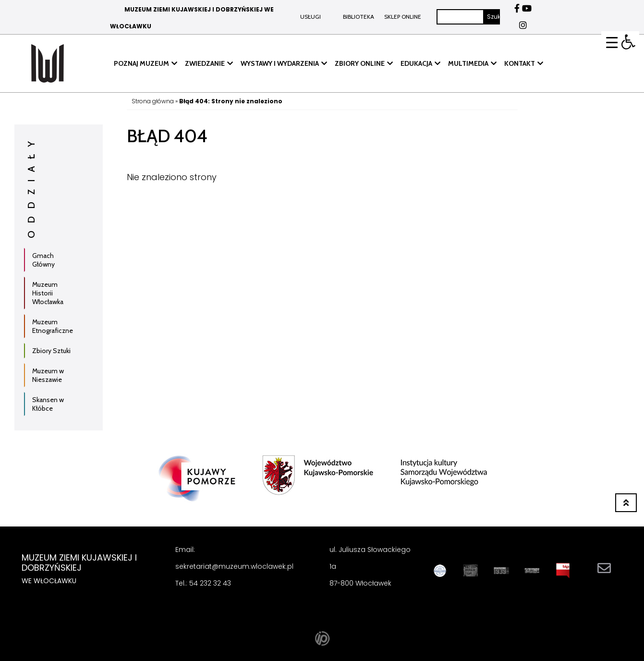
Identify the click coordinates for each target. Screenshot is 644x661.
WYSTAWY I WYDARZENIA (280, 63)
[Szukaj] (460, 17)
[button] (628, 42)
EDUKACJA (416, 63)
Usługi (310, 17)
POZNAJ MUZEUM (141, 63)
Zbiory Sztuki (51, 351)
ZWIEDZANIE (205, 63)
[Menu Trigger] (612, 42)
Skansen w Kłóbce (48, 404)
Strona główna (153, 101)
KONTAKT (520, 63)
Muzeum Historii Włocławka (48, 293)
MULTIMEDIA (468, 63)
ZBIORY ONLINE (360, 63)
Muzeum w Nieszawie (48, 375)
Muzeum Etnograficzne (53, 326)
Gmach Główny (43, 260)
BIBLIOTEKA (358, 17)
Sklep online (403, 17)
